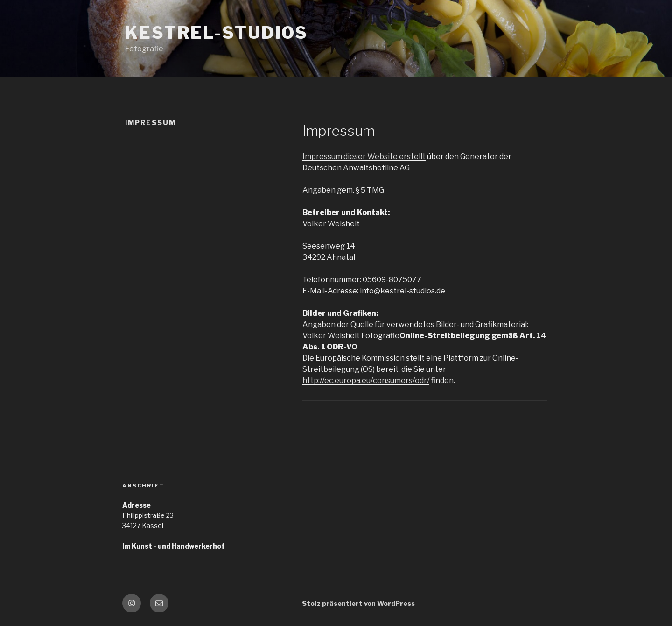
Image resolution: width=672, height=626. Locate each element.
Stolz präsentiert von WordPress (358, 603)
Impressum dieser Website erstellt (364, 156)
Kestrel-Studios (217, 33)
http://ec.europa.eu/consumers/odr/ (366, 380)
